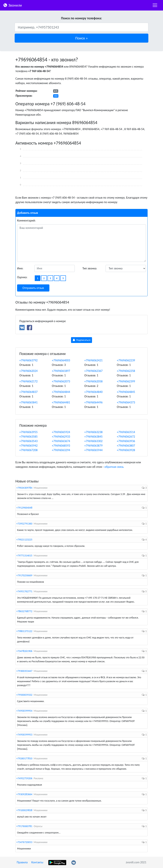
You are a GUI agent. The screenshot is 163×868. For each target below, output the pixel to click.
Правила (22, 862)
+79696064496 (93, 402)
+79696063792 (28, 360)
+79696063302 (93, 441)
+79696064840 (93, 392)
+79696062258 (126, 371)
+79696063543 (28, 441)
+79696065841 (28, 402)
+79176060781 (24, 826)
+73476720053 (24, 842)
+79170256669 (24, 575)
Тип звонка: (90, 268)
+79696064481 (61, 402)
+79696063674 (61, 441)
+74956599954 (24, 711)
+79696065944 (93, 450)
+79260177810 (24, 758)
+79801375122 (24, 631)
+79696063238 (93, 432)
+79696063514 (126, 432)
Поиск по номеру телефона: (81, 18)
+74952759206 (24, 778)
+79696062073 (61, 381)
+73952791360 (24, 524)
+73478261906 (24, 651)
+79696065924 (61, 432)
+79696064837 (28, 392)
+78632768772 (24, 611)
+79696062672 (126, 437)
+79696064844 (61, 392)
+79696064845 (126, 392)
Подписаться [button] (82, 340)
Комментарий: (26, 220)
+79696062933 (61, 437)
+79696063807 (126, 446)
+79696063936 (126, 441)
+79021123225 (24, 540)
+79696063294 (61, 450)
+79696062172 (28, 381)
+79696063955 (28, 432)
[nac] (155, 5)
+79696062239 (126, 360)
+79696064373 (126, 402)
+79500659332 (24, 695)
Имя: (20, 268)
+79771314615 (24, 556)
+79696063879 (93, 446)
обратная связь (114, 467)
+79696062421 (93, 360)
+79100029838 (24, 810)
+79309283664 (24, 794)
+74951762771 (24, 591)
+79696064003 (61, 360)
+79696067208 (28, 450)
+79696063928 (126, 450)
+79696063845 (93, 437)
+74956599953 (24, 735)
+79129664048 (24, 508)
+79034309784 (24, 488)
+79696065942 (28, 446)
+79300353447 (24, 671)
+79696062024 (28, 371)
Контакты (37, 862)
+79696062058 (93, 381)
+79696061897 (61, 371)
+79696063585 (28, 437)
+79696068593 (61, 446)
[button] (81, 38)
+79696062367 (93, 371)
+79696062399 (126, 381)
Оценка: (22, 277)
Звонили (12, 5)
